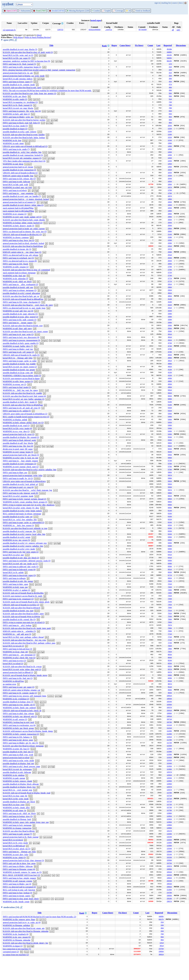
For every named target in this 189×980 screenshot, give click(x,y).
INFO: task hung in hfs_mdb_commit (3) (20, 320)
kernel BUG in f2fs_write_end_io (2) (18, 55)
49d (170, 91)
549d (170, 431)
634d (170, 534)
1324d (169, 837)
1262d (169, 775)
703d (170, 581)
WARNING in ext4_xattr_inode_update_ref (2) (22, 217)
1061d (169, 717)
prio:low (37, 99)
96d (170, 123)
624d (170, 523)
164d (170, 179)
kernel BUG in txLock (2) (13, 646)
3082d (161, 955)
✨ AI (128, 11)
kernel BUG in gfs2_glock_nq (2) (17, 849)
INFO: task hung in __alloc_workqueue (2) (20, 284)
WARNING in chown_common (16, 237)
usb (47, 135)
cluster (44, 767)
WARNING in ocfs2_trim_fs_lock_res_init (20, 458)
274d (170, 276)
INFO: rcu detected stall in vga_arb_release (21, 255)
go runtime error (10, 684)
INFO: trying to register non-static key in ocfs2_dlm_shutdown (29, 505)
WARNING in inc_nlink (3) (14, 858)
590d (170, 479)
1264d (169, 778)
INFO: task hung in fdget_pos (15, 473)
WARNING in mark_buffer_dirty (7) (18, 346)
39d (170, 79)
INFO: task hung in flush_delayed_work (19, 440)
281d (170, 285)
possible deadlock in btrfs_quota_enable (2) (21, 343)
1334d (169, 849)
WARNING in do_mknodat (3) (16, 279)
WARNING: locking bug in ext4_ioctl (18, 722)
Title (51, 45)
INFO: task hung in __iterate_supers (18, 323)
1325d (169, 840)
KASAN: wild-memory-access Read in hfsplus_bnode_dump (28, 731)
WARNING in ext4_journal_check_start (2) (21, 467)
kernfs (33, 149)
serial (39, 864)
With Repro (18, 37)
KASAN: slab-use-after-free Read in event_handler (24, 135)
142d (170, 158)
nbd (41, 317)
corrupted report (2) (11, 952)
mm (63, 94)
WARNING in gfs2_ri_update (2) (17, 590)
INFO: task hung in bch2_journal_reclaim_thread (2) (24, 499)
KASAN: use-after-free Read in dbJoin (19, 831)
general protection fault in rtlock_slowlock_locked (23, 243)
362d (170, 340)
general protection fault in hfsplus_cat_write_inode (24, 76)
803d (170, 655)
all (173, 30)
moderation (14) (13, 907)
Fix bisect (139, 45)
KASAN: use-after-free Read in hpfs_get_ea (21, 296)
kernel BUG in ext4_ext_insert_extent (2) (20, 367)
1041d (169, 711)
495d (170, 387)
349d (170, 326)
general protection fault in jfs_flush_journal (21, 837)
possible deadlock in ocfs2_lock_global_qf (20, 484)
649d (170, 564)
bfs (29, 97)
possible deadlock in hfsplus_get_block (19, 802)
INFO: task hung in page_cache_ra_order (20, 361)
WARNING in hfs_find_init (14, 276)
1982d (169, 878)
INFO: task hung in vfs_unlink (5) (17, 411)
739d (170, 590)
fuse (41, 461)
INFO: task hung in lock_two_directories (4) (21, 337)
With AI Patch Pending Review (38, 37)
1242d (169, 758)
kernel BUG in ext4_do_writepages (17, 769)
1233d (169, 746)
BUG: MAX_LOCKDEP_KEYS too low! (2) (21, 875)
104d (170, 126)
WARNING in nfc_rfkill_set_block (17, 282)
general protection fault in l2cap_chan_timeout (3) (23, 860)
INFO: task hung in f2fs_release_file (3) (19, 179)
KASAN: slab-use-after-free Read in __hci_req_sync (24, 640)
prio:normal (48, 837)
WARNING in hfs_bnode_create (16, 902)
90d (162, 940)
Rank (104, 46)
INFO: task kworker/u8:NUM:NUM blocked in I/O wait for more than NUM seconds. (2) (39, 917)
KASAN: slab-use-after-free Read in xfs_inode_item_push (27, 628)
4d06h (169, 52)
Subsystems (25, 11)
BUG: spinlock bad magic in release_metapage (22, 514)
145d (170, 164)
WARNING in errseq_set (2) (15, 384)
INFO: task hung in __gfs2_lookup (17, 625)
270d (170, 267)
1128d (169, 731)
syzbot (8, 4)
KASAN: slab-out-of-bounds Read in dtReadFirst (23, 299)
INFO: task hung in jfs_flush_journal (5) (19, 64)
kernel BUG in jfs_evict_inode (15, 843)
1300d (169, 825)
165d (170, 182)
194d (170, 205)
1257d (169, 772)
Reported (168, 45)
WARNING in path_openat (14, 778)
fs (47, 138)
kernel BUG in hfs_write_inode (16, 799)
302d (170, 293)
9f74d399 (143, 30)
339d (170, 320)
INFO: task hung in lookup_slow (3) (18, 816)
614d (170, 511)
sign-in (157, 3)
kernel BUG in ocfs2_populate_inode (18, 496)
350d (170, 329)
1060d (169, 714)
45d (170, 82)
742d (170, 596)
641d (170, 552)
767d (170, 625)
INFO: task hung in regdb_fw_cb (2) (18, 478)
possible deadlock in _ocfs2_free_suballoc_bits (22, 152)
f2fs (36, 55)
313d (170, 299)
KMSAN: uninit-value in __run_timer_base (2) (22, 252)
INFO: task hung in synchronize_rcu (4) (19, 725)
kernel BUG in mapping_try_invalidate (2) (20, 102)
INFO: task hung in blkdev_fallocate (18, 866)
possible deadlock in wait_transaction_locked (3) (23, 155)
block (36, 73)
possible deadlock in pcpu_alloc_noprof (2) (21, 317)
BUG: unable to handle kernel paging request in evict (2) (26, 417)
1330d (169, 843)
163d (170, 173)
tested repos (96, 20)
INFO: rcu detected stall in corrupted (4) (19, 887)
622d (170, 520)
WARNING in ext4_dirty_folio (16, 855)
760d (170, 620)
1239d (169, 752)
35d (170, 76)
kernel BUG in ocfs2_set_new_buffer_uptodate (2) (24, 399)
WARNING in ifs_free (12, 140)
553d (170, 437)
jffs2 (47, 637)
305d (170, 296)
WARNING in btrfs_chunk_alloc (16, 808)
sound (39, 887)
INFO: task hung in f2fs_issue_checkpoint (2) (22, 302)
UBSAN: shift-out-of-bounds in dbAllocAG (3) (22, 235)
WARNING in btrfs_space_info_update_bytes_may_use (26, 822)
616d (170, 514)
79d (162, 934)
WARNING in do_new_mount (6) (17, 937)
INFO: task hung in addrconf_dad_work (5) (21, 567)
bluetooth (38, 373)
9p (33, 896)
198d (170, 211)
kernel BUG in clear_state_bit (15, 796)
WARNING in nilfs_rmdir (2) (15, 99)
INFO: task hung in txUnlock (15, 190)
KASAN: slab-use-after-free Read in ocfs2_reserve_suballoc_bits (30, 470)
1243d (169, 761)
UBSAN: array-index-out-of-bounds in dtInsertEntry (24, 481)
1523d (169, 858)
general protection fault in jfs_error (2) (19, 434)
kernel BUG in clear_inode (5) (15, 126)
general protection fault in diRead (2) (18, 672)
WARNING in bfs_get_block (15, 96)
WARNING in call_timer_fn (14, 811)
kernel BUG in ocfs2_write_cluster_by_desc (21, 508)
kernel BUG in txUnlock (13, 840)
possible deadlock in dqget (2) (15, 129)
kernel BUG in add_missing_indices (18, 79)
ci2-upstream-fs (9, 30)
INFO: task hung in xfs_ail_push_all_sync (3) (22, 408)
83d (170, 111)
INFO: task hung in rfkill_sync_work (18, 755)
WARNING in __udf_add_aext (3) (17, 634)
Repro (114, 45)
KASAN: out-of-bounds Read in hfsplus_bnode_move (25, 675)
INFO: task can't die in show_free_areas (19, 863)
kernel (27, 144)
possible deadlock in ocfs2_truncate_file (19, 531)
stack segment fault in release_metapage (19, 273)
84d (170, 114)
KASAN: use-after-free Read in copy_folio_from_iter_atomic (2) (30, 93)
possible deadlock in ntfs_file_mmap (18, 581)
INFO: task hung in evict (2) (14, 661)
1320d (169, 834)
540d (170, 417)
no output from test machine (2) (16, 955)
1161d (169, 737)
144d (170, 161)
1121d (169, 728)
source (175, 3)
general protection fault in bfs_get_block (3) (21, 455)
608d (170, 505)
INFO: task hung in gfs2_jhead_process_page (21, 766)
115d (170, 129)
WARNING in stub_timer (13, 143)
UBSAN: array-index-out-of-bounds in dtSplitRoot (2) (25, 414)
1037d (169, 708)
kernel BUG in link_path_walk (15, 185)
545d (170, 423)
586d (170, 473)
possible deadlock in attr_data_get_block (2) (21, 558)
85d (170, 117)
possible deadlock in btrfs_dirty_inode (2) (20, 402)
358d (170, 332)
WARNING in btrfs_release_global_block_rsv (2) (23, 423)
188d (170, 199)
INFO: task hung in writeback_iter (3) (18, 258)
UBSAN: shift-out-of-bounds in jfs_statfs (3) (21, 355)
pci (41, 255)
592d (170, 481)
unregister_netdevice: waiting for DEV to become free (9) (26, 61)
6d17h (161, 920)
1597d (169, 866)
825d (170, 664)
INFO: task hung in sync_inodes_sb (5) (19, 705)
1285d (169, 816)
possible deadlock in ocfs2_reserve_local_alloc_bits (24, 534)
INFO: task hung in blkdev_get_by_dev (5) (20, 743)
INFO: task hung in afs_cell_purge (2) (18, 352)
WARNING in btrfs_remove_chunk (17, 781)
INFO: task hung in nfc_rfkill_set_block (19, 813)
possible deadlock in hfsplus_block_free (19, 787)
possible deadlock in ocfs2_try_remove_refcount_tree (25, 543)
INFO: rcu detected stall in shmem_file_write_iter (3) (25, 232)
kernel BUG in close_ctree (14, 805)
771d (170, 634)
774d (170, 643)
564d (170, 452)
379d (170, 352)
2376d (161, 949)
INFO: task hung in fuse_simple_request (19, 878)
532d (170, 408)
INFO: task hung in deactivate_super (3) (19, 575)
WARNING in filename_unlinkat (16, 925)
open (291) (10, 40)
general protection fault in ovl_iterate (18, 167)
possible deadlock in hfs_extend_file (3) (19, 619)
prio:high (43, 55)
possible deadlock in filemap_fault (17, 819)
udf (35, 329)
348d (170, 323)
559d (170, 440)
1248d (169, 769)
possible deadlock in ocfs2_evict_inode (19, 549)
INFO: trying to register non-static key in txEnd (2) (24, 622)
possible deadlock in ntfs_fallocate (17, 772)
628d (170, 528)
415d (170, 376)
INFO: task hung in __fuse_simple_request (20, 461)
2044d (169, 881)
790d (170, 649)
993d (170, 693)
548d (170, 426)
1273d (169, 805)
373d (170, 343)
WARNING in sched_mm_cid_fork (17, 188)
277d (170, 279)
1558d (169, 861)
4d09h (161, 917)
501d (170, 390)
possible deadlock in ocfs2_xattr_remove (20, 132)
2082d (169, 887)
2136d (169, 890)
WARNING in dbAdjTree (13, 681)
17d (170, 64)
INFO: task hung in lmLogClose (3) (17, 649)
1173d (169, 743)
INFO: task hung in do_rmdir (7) (16, 149)
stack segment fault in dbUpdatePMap (18, 211)
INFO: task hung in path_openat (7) (17, 834)
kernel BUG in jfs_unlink (13, 572)
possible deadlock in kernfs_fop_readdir (19, 364)
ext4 (40, 50)
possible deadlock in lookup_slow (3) (18, 702)
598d (170, 493)
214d (170, 235)
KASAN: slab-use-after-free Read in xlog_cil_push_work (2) (28, 52)
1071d (169, 719)
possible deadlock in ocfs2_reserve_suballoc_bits (23, 546)
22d (170, 70)
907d (170, 684)
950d (170, 690)
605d (170, 499)
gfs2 (32, 238)
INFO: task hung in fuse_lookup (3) (17, 893)
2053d (169, 884)
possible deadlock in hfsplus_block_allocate (21, 784)
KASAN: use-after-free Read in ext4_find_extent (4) (24, 396)
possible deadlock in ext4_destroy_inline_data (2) (23, 205)
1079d (169, 722)
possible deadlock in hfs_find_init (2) (18, 752)
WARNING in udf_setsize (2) (15, 719)
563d (170, 449)
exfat (44, 111)
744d (170, 602)
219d (170, 238)
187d (170, 196)
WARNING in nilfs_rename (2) (16, 267)
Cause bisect (125, 45)
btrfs (41, 102)
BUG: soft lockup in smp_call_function (19, 890)
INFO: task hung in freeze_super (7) (18, 82)
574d (170, 461)
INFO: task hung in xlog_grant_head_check (21, 899)
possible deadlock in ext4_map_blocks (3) (20, 49)
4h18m (169, 49)
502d (170, 393)
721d (170, 584)
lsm (51, 340)
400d (170, 364)
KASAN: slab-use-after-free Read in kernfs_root (23, 326)
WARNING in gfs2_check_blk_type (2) (19, 658)
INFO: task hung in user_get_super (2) (19, 687)
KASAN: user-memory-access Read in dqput (21, 379)
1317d (169, 831)
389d (170, 358)
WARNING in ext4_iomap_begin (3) (18, 452)
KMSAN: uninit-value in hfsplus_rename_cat (21, 690)
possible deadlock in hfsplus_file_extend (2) (21, 437)
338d (170, 314)
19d (162, 925)
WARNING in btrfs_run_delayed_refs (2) (20, 716)
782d (170, 646)
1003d (169, 699)
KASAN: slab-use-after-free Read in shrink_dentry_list (25, 943)
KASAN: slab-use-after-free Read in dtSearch (22, 608)
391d (170, 361)
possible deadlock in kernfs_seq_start (18, 611)
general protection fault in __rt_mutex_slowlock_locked (26, 199)
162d (170, 170)
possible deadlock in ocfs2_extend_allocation (21, 293)
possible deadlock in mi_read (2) (16, 426)
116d (170, 132)
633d (170, 531)
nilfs (44, 67)
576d (170, 464)
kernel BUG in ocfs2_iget (13, 555)
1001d (169, 696)
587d (170, 476)
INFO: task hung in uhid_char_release (18, 714)
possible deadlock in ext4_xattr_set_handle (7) (22, 196)
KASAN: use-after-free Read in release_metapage (23, 746)
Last (158, 45)
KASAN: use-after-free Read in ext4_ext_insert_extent (25, 332)
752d (170, 614)
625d (170, 526)
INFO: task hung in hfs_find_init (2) (18, 678)
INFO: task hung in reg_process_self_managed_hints (25, 696)
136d (170, 152)
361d (170, 335)
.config (109, 30)
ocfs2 (31, 129)
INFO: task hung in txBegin (14, 578)
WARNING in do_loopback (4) (16, 934)
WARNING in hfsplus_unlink (15, 420)
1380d (169, 852)
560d (170, 443)
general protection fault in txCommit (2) (19, 202)
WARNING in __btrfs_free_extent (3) (18, 525)
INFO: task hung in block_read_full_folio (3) (21, 123)
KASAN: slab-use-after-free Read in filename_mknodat (26, 931)
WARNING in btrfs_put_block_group (18, 728)
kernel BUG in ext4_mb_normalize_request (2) (22, 158)
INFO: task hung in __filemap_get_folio (19, 852)
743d (170, 599)
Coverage (118, 11)
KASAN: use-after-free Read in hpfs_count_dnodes (24, 220)
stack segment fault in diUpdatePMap (18, 208)
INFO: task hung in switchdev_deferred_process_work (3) (27, 561)
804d (170, 658)
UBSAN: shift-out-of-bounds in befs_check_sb (22, 711)
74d (170, 102)
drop (39, 35)
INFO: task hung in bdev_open (15, 584)
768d (170, 628)
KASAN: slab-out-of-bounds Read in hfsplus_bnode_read (27, 793)
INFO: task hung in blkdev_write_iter (18, 117)
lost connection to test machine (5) (17, 949)
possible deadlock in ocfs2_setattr (17, 537)
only (178, 30)
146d (170, 167)
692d (170, 578)
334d (170, 311)
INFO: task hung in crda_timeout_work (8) (20, 493)
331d (170, 308)
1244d (169, 764)
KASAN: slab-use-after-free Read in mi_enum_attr (24, 928)
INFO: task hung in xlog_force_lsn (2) (19, 240)
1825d (169, 875)
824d (170, 661)
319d (170, 302)
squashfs (31, 661)
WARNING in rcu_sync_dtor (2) (16, 431)
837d (170, 670)
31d (170, 73)
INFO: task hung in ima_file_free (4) (18, 446)
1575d (169, 863)
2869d (169, 896)
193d (170, 202)
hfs (47, 76)
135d (170, 149)
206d (170, 229)
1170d (169, 740)
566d (170, 455)
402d (170, 367)
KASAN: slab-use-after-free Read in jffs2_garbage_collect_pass (29, 643)
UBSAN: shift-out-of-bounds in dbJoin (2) (20, 173)
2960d (161, 952)
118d (170, 135)
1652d (169, 872)
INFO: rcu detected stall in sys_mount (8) (20, 261)
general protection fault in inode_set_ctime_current (24, 229)
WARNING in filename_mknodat (17, 940)
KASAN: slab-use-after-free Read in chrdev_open (23, 614)
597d (170, 490)
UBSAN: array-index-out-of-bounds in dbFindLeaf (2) (25, 146)
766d (170, 622)
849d (170, 678)
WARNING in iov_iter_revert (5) (16, 540)
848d (170, 675)
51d (170, 99)
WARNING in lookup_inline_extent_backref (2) (23, 223)
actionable (46, 88)
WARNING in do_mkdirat (14, 775)
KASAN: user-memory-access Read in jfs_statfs (23, 596)
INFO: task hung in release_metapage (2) (20, 290)
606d (170, 502)
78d (170, 105)
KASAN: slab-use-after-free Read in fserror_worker (24, 120)
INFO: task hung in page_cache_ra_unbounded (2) (24, 523)
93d (170, 120)
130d (170, 143)
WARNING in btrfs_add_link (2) (16, 114)
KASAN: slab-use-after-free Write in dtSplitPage (23, 405)
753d (170, 617)
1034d (169, 702)
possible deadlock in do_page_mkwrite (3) (20, 314)
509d (170, 399)
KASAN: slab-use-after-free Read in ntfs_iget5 (22, 88)
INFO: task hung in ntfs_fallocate (17, 182)
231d (170, 246)
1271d (169, 796)
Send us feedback (142, 11)
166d (170, 185)
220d (170, 240)
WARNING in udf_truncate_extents (17, 881)
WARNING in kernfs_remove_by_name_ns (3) (22, 872)
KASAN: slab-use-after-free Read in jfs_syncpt (22, 667)
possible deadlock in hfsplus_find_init (18, 763)
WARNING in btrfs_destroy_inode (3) (19, 226)
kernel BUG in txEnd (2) (13, 664)
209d (170, 232)
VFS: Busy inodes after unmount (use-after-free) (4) (24, 161)
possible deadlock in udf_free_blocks (18, 443)
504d (170, 396)
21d (170, 67)
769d (170, 631)
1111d (169, 725)
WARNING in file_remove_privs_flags (19, 920)
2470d (169, 893)
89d (162, 937)
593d (170, 487)
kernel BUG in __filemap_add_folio (18, 358)
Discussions (181, 45)
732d (170, 587)
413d (170, 370)
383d (170, 355)
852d (170, 681)
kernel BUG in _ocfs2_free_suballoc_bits (20, 520)
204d (170, 223)
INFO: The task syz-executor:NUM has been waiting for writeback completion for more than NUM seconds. (47, 91)
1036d (169, 705)
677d (170, 575)
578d (170, 467)
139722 (60, 30)
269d (170, 264)
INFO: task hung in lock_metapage (17, 825)
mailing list (166, 3)
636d (170, 537)
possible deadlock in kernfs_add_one (18, 287)
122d (170, 138)
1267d (169, 787)
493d (170, 384)
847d (170, 672)
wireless (37, 479)
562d (170, 446)
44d (162, 931)
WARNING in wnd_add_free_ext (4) (18, 311)
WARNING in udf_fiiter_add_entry (17, 329)
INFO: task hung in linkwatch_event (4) (19, 570)
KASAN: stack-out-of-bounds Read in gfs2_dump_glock (26, 602)
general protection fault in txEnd (16, 758)
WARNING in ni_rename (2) (15, 214)
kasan (27, 952)
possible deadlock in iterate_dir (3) (17, 249)
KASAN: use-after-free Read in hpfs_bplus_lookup (24, 138)
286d (170, 287)
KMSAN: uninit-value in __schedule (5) (19, 631)
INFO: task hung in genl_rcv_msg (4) (18, 487)
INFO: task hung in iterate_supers (17, 896)
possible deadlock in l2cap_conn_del (18, 373)
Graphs (106, 11)
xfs (56, 52)
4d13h (169, 55)
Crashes (96, 11)
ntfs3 (36, 82)
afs (37, 352)
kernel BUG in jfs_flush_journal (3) (17, 105)
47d (170, 85)
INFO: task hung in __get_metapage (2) (19, 655)
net (53, 61)
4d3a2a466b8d (95, 30)
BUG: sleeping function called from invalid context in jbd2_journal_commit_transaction (39, 70)
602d (170, 496)
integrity (45, 340)
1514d (169, 855)
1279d (169, 811)
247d (170, 249)
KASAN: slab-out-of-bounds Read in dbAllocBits (23, 593)
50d (170, 94)
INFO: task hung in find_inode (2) (17, 387)
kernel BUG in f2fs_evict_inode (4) (17, 428)
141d (162, 943)
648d (170, 561)
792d (170, 652)
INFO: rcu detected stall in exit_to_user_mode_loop (24, 308)
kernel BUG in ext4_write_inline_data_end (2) (22, 669)
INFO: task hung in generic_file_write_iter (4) (22, 111)
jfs (38, 64)
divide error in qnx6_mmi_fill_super (18, 449)
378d (170, 349)
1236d (169, 749)
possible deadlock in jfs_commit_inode (19, 85)
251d (170, 255)
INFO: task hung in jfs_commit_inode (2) (20, 693)
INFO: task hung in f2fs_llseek (15, 264)
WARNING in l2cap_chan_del (15, 652)
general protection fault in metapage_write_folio (23, 475)
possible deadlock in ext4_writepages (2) (20, 464)
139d (170, 155)
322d (170, 305)
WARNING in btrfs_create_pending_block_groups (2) (25, 502)
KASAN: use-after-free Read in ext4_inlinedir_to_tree (25, 528)
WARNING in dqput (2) (13, 946)
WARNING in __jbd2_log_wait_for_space (20, 390)
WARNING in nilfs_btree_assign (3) (18, 381)
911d (170, 687)
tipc (45, 887)
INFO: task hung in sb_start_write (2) (18, 334)
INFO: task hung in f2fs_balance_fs (17, 737)
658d (170, 567)
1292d (169, 819)
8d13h (169, 61)
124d (170, 141)
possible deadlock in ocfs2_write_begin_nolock (22, 511)
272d (170, 273)
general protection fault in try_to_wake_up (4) (22, 922)
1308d (169, 828)
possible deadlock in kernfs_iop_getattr (19, 370)
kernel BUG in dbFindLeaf (14, 846)
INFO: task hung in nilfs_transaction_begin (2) (22, 67)
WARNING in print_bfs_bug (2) (16, 749)
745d (170, 605)
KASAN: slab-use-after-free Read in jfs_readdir (22, 393)
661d (170, 570)
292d (170, 290)
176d (170, 191)
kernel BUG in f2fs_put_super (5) (17, 58)
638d (170, 543)
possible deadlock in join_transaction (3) (19, 170)
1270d (169, 793)
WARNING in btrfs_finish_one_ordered (19, 708)
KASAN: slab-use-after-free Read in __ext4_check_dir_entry (28, 305)
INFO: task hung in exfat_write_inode (18, 761)
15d (162, 923)
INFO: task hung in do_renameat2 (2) (18, 599)
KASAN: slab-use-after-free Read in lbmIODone (23, 246)
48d (170, 88)
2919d (169, 899)
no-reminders (46, 875)
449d (170, 379)
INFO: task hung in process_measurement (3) (21, 340)
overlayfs (28, 164)
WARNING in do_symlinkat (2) (16, 699)
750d (170, 608)
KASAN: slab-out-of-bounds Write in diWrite (22, 617)
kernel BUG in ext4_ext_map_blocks (18, 108)
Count (150, 45)
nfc (38, 282)
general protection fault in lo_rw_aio (18, 73)
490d (170, 382)
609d (170, 508)
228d (170, 243)
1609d (169, 869)
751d (170, 611)
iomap (25, 141)
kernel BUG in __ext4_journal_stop (17, 790)
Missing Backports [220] (78, 11)
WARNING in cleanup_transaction (17, 828)
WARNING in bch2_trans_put (15, 587)
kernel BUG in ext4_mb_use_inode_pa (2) (20, 564)
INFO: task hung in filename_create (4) (19, 869)
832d (170, 667)
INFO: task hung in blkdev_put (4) (17, 884)
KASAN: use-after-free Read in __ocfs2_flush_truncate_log (27, 490)
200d (170, 214)
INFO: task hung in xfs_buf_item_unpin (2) (21, 552)
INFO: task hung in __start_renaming (18, 193)
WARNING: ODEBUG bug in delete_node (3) (22, 376)
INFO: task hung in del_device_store (18, 740)
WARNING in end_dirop (13, 164)
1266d (169, 781)
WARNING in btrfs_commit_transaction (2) (21, 734)
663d (170, 573)
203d (170, 220)
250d (170, 252)
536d (170, 414)
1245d (169, 766)
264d (170, 258)
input (37, 714)
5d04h (169, 58)
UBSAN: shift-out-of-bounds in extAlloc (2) (21, 605)
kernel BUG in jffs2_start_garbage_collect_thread (23, 637)
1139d (169, 734)
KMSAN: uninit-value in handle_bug (18, 176)
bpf (36, 176)
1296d (169, 822)
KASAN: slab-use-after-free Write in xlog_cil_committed (26, 270)
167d (170, 188)
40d (162, 928)
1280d (169, 814)
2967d (169, 902)
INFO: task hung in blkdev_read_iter (18, 349)
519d (170, 402)
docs (181, 3)
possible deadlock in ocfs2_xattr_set (18, 517)
